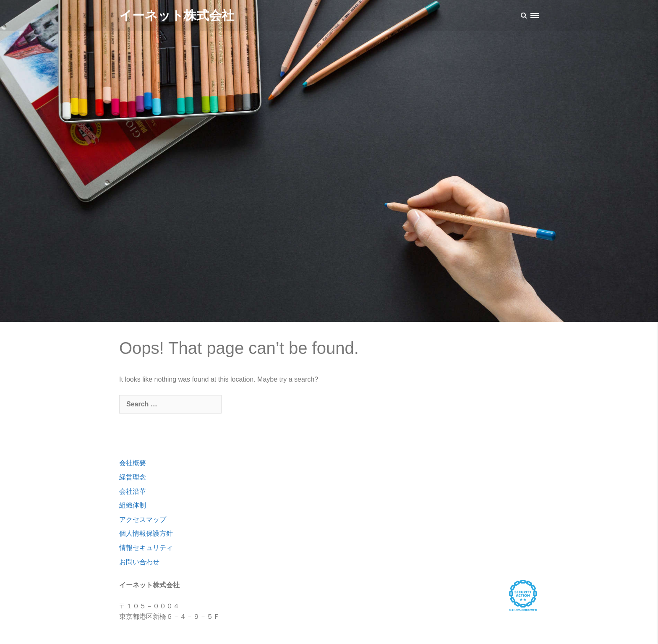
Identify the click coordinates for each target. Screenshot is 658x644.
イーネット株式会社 (177, 15)
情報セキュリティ (146, 548)
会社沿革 (133, 491)
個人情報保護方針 (146, 533)
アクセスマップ (143, 520)
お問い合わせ (139, 562)
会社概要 (133, 463)
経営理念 (133, 477)
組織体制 (133, 505)
